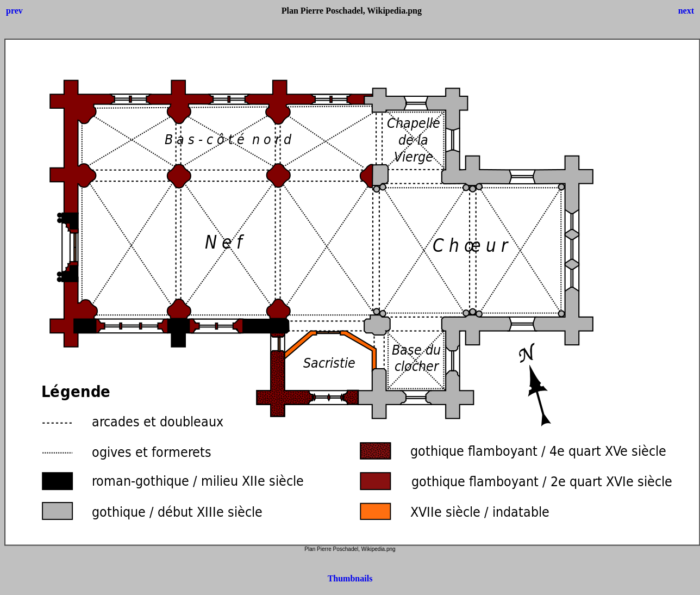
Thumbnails (350, 578)
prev (14, 11)
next (686, 11)
